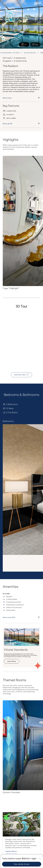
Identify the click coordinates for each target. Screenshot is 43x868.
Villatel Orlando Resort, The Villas (20, 546)
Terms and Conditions (21, 848)
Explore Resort (11, 565)
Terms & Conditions (12, 774)
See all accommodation (16, 611)
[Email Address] (21, 767)
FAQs (22, 818)
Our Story (21, 810)
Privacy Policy (29, 778)
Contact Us (22, 833)
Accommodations (30, 53)
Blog (22, 814)
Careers (22, 822)
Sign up (21, 784)
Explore (10, 662)
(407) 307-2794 (21, 839)
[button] (22, 739)
